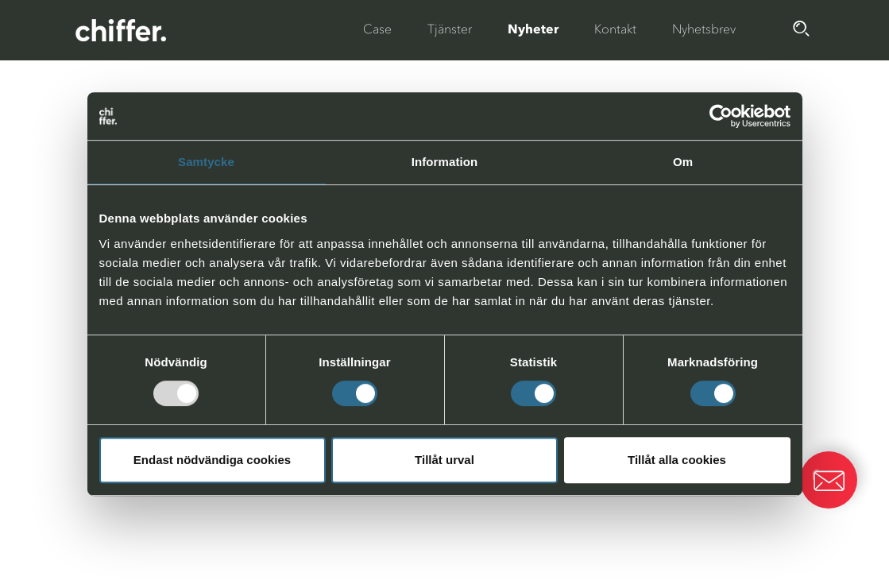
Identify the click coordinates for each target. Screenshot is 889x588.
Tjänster (450, 29)
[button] (829, 480)
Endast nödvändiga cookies (212, 460)
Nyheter (533, 29)
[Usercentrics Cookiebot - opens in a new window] (721, 116)
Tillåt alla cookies (677, 460)
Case (377, 29)
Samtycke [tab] (206, 162)
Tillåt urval (444, 460)
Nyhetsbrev (704, 29)
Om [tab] (683, 162)
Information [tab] (445, 162)
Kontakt (615, 29)
